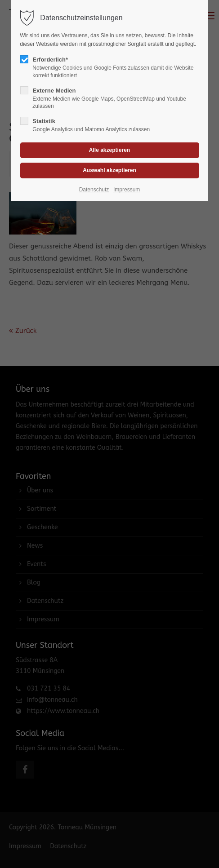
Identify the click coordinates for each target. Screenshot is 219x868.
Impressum (127, 190)
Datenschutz (94, 190)
